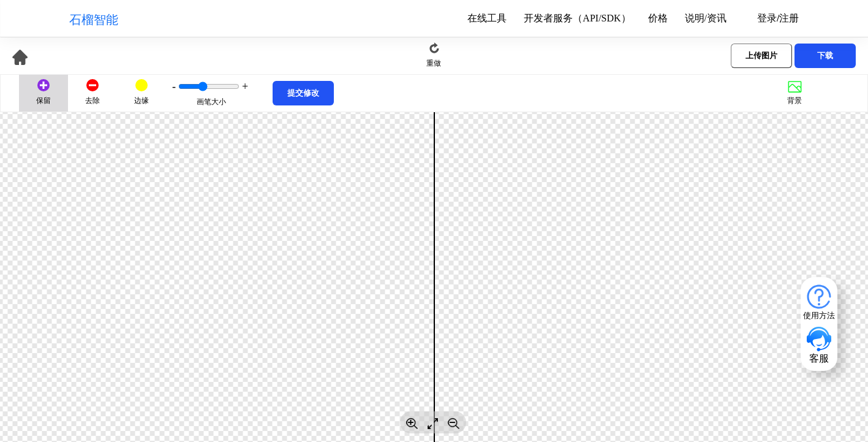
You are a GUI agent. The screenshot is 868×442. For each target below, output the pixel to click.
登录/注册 (778, 19)
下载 (825, 55)
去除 (93, 101)
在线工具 (487, 19)
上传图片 (761, 55)
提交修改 (303, 93)
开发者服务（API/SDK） (577, 19)
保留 (44, 101)
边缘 (142, 101)
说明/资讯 (706, 19)
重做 (434, 63)
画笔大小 (211, 102)
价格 (658, 19)
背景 (795, 101)
